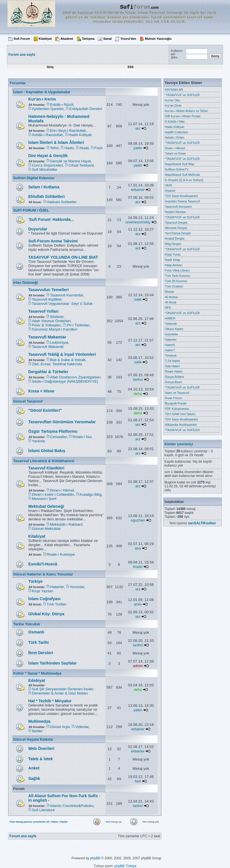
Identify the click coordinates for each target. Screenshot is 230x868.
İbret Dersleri (41, 653)
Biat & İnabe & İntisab (68, 360)
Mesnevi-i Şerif (44, 499)
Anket (34, 768)
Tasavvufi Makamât (48, 347)
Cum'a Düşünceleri (47, 165)
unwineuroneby (138, 222)
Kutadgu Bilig (91, 494)
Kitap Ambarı (174, 265)
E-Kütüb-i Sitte (175, 121)
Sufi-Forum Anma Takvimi (53, 241)
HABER (170, 318)
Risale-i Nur (82, 437)
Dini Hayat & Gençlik (48, 156)
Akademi (67, 39)
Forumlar (18, 83)
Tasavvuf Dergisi (176, 223)
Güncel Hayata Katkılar (33, 739)
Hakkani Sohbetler (62, 202)
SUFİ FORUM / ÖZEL (31, 210)
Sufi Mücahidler (45, 169)
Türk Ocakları (174, 286)
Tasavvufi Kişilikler (47, 299)
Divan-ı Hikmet (62, 490)
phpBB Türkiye (125, 866)
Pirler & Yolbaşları (46, 325)
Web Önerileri (41, 748)
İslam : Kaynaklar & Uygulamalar (42, 92)
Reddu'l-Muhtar (175, 212)
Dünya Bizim (173, 382)
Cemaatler (58, 437)
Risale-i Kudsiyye (61, 554)
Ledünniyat (59, 342)
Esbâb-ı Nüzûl (62, 105)
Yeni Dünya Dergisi (178, 233)
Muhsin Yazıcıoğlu (158, 39)
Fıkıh (98, 148)
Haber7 (170, 350)
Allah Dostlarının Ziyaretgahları (75, 377)
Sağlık (34, 778)
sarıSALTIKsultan (202, 523)
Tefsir (54, 148)
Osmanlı (36, 632)
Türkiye (35, 581)
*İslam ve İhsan (175, 153)
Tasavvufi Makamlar (47, 337)
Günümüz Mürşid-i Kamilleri (55, 329)
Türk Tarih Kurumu (177, 276)
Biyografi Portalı (176, 403)
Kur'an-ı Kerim (42, 99)
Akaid (84, 148)
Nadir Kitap (172, 260)
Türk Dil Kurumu (176, 281)
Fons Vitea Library (177, 270)
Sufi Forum (22, 39)
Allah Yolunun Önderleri (51, 321)
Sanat (107, 39)
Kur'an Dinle (173, 106)
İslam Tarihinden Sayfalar (52, 663)
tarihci (138, 379)
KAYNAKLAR (174, 90)
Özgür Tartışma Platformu (53, 431)
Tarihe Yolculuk (27, 624)
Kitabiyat (45, 39)
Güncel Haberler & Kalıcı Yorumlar (43, 574)
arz (138, 128)
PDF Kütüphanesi (177, 409)
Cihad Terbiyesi (81, 165)
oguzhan (138, 520)
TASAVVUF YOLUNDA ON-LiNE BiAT (63, 257)
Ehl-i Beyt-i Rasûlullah (68, 131)
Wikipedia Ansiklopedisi (181, 425)
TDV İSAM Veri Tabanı (180, 414)
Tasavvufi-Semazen (178, 207)
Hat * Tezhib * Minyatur (50, 701)
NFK (168, 308)
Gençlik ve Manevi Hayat (71, 161)
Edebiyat (37, 680)
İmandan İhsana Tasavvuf (182, 201)
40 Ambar (171, 297)
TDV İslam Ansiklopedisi (181, 196)
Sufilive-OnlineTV (177, 169)
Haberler (57, 587)
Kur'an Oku (172, 100)
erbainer (138, 190)
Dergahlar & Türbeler (48, 372)
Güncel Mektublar (46, 529)
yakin (138, 148)
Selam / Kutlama (44, 187)
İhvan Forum (173, 398)
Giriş (50, 67)
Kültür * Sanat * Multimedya (37, 673)
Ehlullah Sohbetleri (46, 196)
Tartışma (88, 39)
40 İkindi (171, 302)
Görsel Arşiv (60, 727)
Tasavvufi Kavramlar (67, 295)
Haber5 (170, 345)
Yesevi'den (128, 39)
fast (138, 781)
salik (138, 299)
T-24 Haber (172, 361)
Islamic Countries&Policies (72, 806)
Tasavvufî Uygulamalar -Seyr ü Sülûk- (63, 304)
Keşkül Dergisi (175, 238)
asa (138, 548)
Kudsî (138, 567)
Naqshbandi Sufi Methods (182, 175)
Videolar (82, 727)
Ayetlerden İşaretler (48, 109)
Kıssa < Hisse (41, 391)
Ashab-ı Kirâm (175, 137)
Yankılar (38, 441)
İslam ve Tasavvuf (177, 393)
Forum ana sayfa (23, 836)
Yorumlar (77, 587)
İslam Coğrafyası (44, 599)
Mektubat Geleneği (46, 506)
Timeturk (171, 355)
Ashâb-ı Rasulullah (47, 135)
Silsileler (57, 317)
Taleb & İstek (41, 759)
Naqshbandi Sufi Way (179, 164)
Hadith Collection (176, 132)
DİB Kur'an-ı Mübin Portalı (183, 116)
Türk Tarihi (38, 642)
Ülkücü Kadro (174, 329)
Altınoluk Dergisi (176, 228)
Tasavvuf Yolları (43, 311)
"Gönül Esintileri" (45, 410)
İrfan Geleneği (25, 283)
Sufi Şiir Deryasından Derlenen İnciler (63, 689)
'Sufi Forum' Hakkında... (51, 219)
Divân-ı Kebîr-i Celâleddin (53, 494)
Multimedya (39, 721)
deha (138, 394)
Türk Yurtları (57, 604)
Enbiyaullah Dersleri (86, 109)
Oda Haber (172, 366)
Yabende (171, 324)
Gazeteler (172, 334)
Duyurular (38, 229)
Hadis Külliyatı (80, 135)
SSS (130, 67)
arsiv (138, 604)
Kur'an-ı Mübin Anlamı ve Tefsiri (186, 111)
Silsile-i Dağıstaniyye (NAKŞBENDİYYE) (65, 381)
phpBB (95, 858)
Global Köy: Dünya (46, 614)
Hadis (69, 148)
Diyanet (170, 191)
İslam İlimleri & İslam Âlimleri (56, 142)
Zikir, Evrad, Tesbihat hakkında (57, 364)
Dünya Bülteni (174, 377)
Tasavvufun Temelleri (49, 290)
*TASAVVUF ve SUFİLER (182, 95)
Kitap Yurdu (173, 254)
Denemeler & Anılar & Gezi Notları (60, 693)
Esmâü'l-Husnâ (43, 564)
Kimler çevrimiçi (179, 444)
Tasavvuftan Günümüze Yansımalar (62, 422)
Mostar (170, 292)
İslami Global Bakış (47, 451)
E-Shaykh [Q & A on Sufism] (184, 180)
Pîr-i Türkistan (78, 325)
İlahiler (37, 731)
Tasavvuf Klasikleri (46, 468)
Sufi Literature (43, 810)
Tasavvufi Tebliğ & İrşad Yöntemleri (62, 354)
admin (138, 666)
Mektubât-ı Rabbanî (66, 524)
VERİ (168, 185)
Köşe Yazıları (43, 591)
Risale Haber (174, 371)
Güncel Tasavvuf (28, 401)
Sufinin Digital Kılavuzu (34, 178)
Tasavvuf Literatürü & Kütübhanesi (44, 461)
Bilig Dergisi (173, 244)
